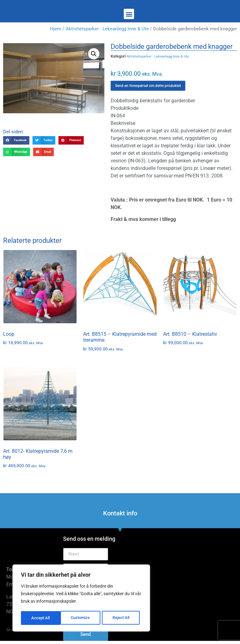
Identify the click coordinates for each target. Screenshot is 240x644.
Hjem (56, 29)
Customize (41, 618)
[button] (129, 14)
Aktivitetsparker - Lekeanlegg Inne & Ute (107, 29)
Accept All (122, 618)
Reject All (82, 618)
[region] (81, 599)
